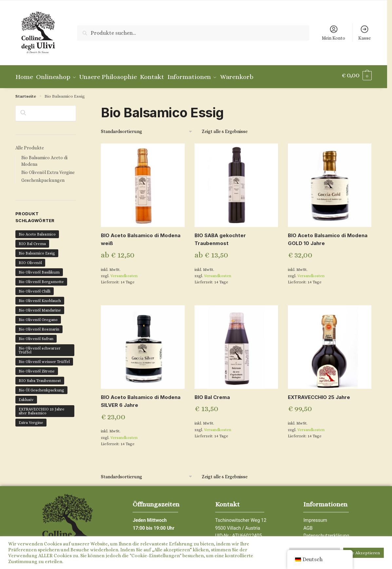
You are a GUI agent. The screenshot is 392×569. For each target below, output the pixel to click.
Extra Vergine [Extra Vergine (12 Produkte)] (31, 419)
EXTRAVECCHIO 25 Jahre (319, 394)
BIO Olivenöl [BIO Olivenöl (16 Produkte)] (30, 259)
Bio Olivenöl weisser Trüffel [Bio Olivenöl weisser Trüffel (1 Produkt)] (44, 358)
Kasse (364, 33)
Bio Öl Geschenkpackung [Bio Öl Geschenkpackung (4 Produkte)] (41, 387)
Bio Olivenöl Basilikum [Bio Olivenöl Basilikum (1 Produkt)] (39, 269)
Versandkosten (124, 273)
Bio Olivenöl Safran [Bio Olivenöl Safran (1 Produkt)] (36, 335)
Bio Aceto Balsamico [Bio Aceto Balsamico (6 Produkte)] (37, 231)
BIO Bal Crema (212, 394)
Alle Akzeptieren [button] (364, 553)
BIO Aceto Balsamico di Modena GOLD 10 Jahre (328, 236)
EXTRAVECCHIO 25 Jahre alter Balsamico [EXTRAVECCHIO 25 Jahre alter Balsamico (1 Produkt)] (42, 408)
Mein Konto (334, 33)
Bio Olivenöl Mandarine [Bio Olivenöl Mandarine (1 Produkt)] (40, 307)
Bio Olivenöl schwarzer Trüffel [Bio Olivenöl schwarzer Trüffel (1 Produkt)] (40, 347)
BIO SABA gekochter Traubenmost (220, 236)
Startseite (26, 93)
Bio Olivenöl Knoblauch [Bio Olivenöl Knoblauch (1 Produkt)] (40, 297)
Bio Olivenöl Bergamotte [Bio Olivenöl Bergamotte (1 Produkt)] (41, 278)
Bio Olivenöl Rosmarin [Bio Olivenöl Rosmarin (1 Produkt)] (39, 326)
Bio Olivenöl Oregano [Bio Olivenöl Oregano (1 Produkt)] (38, 316)
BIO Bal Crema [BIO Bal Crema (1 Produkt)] (32, 240)
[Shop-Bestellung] (147, 129)
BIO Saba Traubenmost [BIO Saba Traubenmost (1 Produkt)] (40, 377)
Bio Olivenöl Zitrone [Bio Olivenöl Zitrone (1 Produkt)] (37, 368)
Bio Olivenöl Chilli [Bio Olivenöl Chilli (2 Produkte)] (35, 288)
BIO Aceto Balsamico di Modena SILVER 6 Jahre (141, 398)
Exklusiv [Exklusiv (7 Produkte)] (26, 396)
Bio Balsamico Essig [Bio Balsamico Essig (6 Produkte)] (37, 250)
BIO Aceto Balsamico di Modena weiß (141, 236)
